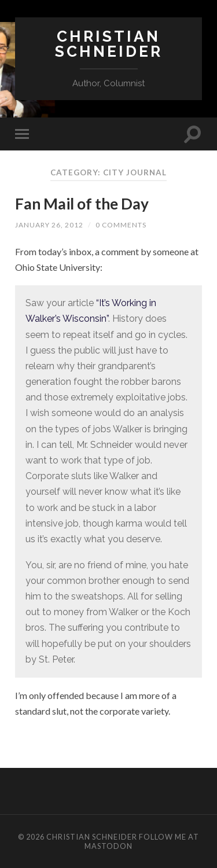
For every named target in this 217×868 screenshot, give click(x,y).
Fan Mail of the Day (82, 204)
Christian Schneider (109, 44)
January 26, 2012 (49, 225)
